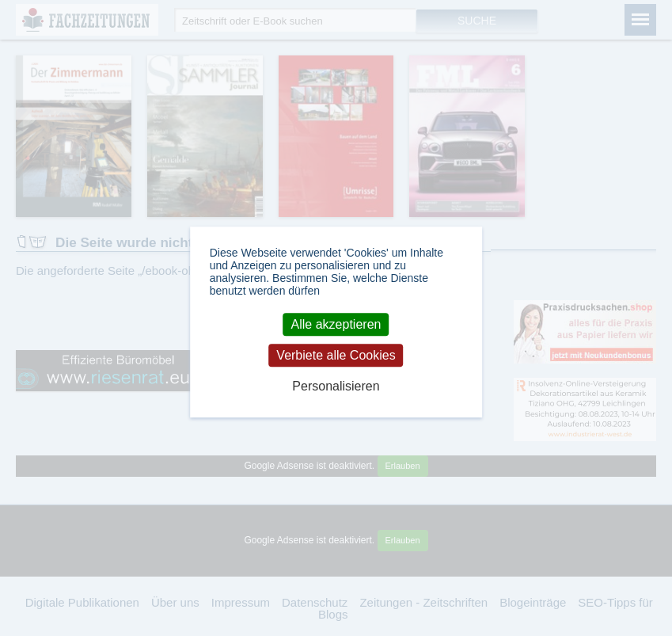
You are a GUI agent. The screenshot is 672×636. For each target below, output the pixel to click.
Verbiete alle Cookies (336, 355)
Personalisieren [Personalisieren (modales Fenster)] (336, 386)
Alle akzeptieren (336, 324)
